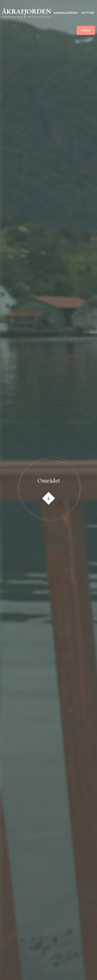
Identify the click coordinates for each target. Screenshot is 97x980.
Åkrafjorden (27, 12)
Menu (86, 30)
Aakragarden (66, 13)
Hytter (88, 13)
